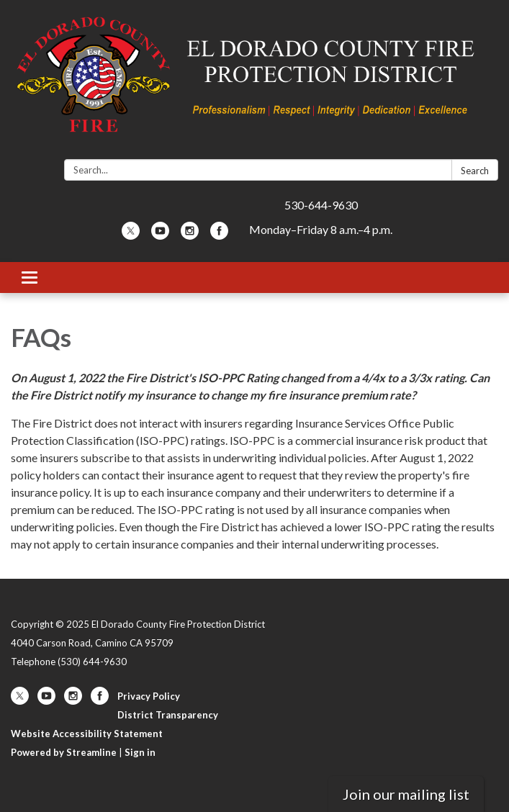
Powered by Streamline (64, 752)
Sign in (140, 752)
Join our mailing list (406, 794)
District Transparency (168, 715)
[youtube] (160, 235)
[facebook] (219, 235)
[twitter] (131, 235)
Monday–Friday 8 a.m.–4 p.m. (321, 229)
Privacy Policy (149, 696)
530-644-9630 (321, 205)
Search (475, 171)
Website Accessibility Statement (87, 734)
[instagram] (190, 235)
